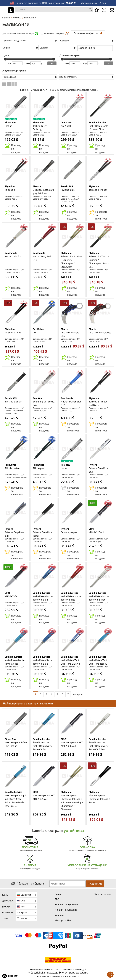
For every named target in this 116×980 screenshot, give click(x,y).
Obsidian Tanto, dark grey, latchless (43, 191)
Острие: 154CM (39, 411)
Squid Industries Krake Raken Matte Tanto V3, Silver (99, 746)
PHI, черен (39, 468)
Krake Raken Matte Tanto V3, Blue (43, 598)
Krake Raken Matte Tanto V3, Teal (15, 662)
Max (28, 64)
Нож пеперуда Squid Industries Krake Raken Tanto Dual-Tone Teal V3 (16, 801)
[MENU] (4, 10)
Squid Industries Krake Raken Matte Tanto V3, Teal (43, 746)
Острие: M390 (39, 341)
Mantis (65, 329)
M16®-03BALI (12, 596)
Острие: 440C (38, 135)
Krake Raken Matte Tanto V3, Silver (99, 598)
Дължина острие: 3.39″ (98, 539)
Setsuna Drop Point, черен (43, 534)
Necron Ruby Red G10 (42, 258)
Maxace (37, 186)
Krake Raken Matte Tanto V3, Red (71, 598)
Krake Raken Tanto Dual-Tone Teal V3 (98, 662)
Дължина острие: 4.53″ (70, 132)
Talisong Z (10, 190)
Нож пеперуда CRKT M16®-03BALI (72, 744)
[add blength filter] (109, 63)
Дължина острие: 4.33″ (98, 475)
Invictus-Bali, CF (13, 402)
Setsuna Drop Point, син (15, 534)
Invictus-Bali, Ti (69, 190)
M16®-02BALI (96, 532)
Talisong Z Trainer (98, 190)
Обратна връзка (102, 894)
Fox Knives (39, 329)
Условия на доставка (66, 904)
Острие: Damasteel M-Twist (16, 477)
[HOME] (11, 10)
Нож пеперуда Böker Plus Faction (16, 744)
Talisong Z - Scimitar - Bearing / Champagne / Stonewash (71, 262)
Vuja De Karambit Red (100, 333)
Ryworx (93, 465)
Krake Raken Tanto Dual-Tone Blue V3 (71, 662)
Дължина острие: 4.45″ (14, 196)
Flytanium (10, 186)
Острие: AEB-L (95, 135)
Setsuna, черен (69, 532)
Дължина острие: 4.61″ (14, 270)
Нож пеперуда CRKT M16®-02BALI (44, 797)
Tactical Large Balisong (40, 128)
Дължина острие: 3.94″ (14, 132)
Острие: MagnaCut (96, 541)
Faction (8, 126)
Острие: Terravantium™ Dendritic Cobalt (70, 200)
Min (10, 64)
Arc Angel (66, 126)
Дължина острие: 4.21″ (42, 132)
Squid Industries (98, 122)
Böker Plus (10, 122)
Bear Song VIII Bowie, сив (44, 403)
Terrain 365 (67, 186)
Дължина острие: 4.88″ (42, 339)
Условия (60, 915)
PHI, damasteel (12, 468)
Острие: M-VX (67, 341)
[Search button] (91, 10)
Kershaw (65, 465)
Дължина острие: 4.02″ (42, 408)
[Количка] (112, 10)
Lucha (64, 468)
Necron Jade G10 (13, 256)
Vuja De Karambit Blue (70, 334)
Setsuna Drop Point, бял (99, 470)
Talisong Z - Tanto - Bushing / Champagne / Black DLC (99, 262)
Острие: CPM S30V (12, 272)
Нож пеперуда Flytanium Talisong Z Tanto (99, 799)
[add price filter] (52, 63)
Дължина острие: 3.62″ (70, 196)
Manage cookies (63, 920)
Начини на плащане (66, 910)
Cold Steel (66, 122)
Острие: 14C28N (68, 477)
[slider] (5, 59)
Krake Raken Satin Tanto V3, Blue (42, 662)
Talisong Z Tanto (13, 333)
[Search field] (54, 10)
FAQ (57, 899)
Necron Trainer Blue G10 (71, 403)
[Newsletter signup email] (67, 884)
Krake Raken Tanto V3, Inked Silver (98, 128)
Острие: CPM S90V (40, 199)
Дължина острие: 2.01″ (70, 339)
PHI (35, 333)
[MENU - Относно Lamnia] (104, 10)
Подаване (95, 884)
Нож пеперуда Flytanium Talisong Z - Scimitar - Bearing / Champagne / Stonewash (72, 802)
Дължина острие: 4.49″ (42, 196)
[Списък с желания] (97, 10)
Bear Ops (38, 398)
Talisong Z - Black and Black (98, 403)
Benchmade (11, 253)
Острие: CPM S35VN (13, 135)
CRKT (92, 529)
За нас (58, 894)
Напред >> (77, 694)
